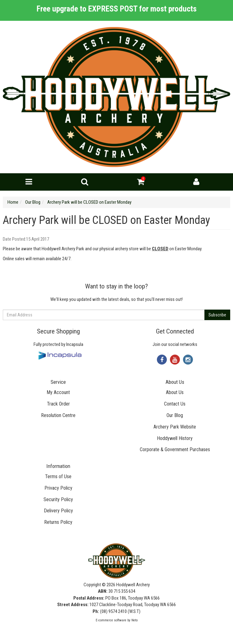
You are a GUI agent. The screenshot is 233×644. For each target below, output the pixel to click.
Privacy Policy (58, 488)
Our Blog (175, 415)
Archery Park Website (175, 427)
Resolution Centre (58, 415)
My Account (58, 392)
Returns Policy (58, 522)
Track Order (58, 404)
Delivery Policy (58, 511)
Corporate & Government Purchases (175, 449)
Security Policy (58, 499)
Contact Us (175, 404)
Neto (135, 620)
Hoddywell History (175, 438)
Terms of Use (58, 476)
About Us (175, 392)
